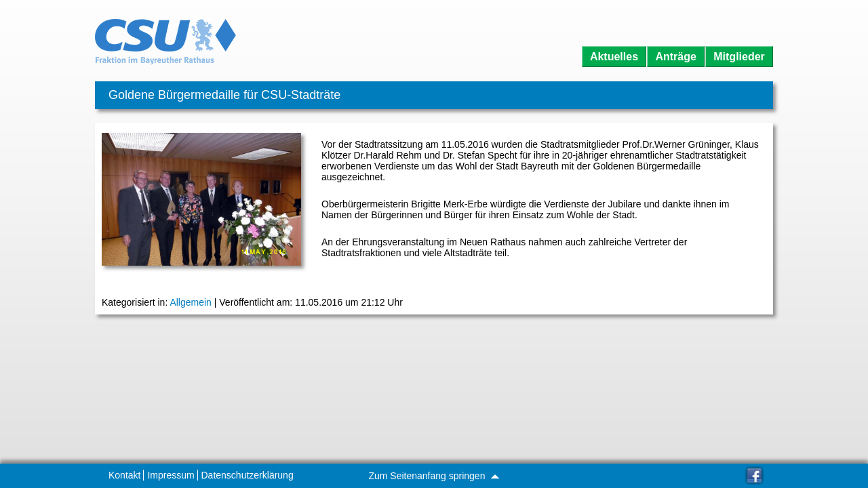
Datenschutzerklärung (248, 475)
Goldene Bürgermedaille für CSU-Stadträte (224, 95)
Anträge (675, 57)
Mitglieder (739, 57)
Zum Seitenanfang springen (433, 476)
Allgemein (190, 302)
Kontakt (124, 475)
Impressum (171, 475)
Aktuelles (614, 57)
